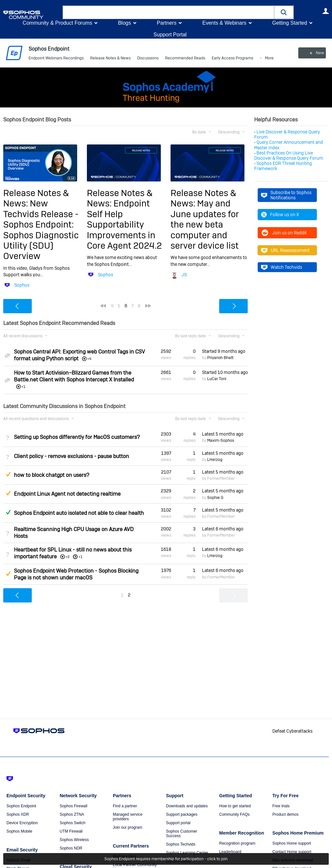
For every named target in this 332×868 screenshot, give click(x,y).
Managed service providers (128, 817)
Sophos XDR (18, 814)
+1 (80, 557)
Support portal (178, 823)
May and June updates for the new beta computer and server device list (205, 224)
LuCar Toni (217, 379)
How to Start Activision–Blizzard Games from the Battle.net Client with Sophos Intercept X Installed (74, 376)
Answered (8, 512)
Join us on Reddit (284, 233)
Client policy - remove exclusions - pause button (71, 456)
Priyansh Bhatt (220, 358)
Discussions (148, 58)
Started (224, 351)
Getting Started (290, 23)
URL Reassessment (285, 250)
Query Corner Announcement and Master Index (289, 145)
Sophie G (215, 497)
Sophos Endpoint (21, 806)
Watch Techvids (282, 267)
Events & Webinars (224, 23)
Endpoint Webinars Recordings (56, 58)
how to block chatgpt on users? (52, 475)
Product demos (285, 814)
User (326, 11)
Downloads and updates (187, 806)
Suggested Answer (8, 474)
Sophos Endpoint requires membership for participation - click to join (166, 859)
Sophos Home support (292, 843)
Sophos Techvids (181, 844)
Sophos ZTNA (72, 814)
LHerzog (215, 460)
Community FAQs (234, 814)
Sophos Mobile (19, 831)
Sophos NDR (71, 848)
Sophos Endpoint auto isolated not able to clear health (79, 513)
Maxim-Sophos (221, 440)
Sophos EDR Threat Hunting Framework (283, 166)
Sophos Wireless (74, 840)
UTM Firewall (71, 831)
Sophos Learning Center (187, 853)
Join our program (128, 827)
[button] (284, 12)
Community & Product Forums (57, 23)
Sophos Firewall (73, 806)
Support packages (182, 814)
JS (184, 275)
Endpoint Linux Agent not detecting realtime (67, 494)
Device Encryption (22, 823)
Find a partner (125, 806)
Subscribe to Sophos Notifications (286, 195)
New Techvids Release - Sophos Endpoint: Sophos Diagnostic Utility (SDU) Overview (41, 230)
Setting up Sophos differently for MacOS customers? (77, 437)
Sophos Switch (72, 823)
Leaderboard (230, 852)
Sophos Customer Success (182, 834)
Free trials (281, 806)
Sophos (22, 285)
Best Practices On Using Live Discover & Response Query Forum (289, 155)
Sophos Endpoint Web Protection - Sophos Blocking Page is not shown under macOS (76, 574)
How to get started (235, 806)
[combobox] (168, 12)
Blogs (124, 23)
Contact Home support (292, 852)
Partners (167, 23)
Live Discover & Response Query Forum (287, 134)
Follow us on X (280, 215)
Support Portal (170, 35)
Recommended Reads (185, 58)
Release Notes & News (110, 58)
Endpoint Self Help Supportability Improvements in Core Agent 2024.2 (124, 224)
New (314, 53)
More (269, 59)
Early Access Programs (232, 58)
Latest (223, 434)
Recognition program (237, 843)
